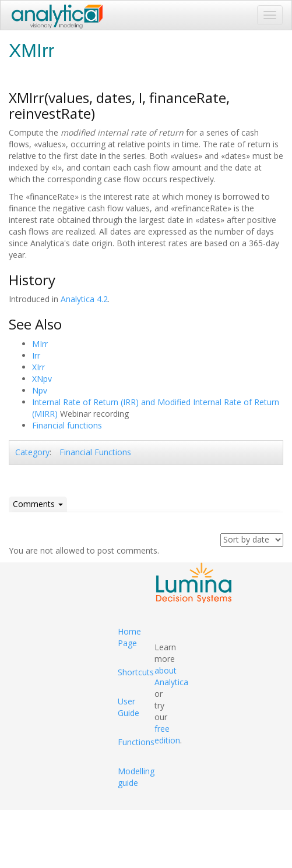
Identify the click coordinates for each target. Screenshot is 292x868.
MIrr (40, 344)
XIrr (38, 367)
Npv (40, 390)
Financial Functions (95, 452)
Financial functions (67, 425)
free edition (167, 734)
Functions (136, 742)
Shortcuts (136, 672)
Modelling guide (136, 777)
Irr (36, 355)
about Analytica (171, 676)
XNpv (42, 379)
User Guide (129, 707)
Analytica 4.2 (84, 299)
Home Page (129, 637)
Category (32, 452)
